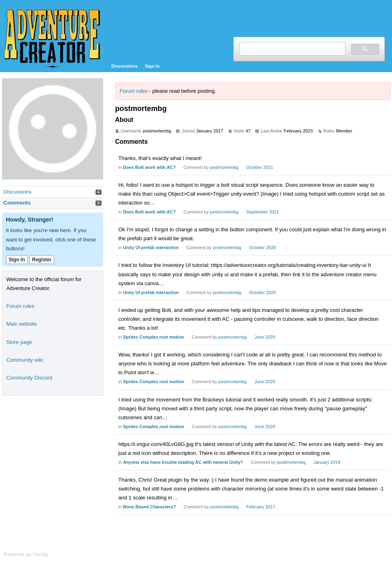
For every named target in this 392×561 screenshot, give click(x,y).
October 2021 (260, 167)
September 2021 (262, 212)
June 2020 (265, 337)
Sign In (152, 66)
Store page (19, 342)
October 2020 (263, 247)
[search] (291, 49)
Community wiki (25, 360)
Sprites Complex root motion (154, 337)
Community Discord (29, 378)
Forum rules (134, 91)
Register (42, 260)
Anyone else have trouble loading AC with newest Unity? (183, 462)
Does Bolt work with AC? (149, 167)
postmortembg (224, 167)
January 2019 (327, 462)
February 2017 (261, 507)
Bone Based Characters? (149, 507)
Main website (22, 324)
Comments (17, 203)
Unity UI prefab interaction (151, 247)
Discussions (124, 66)
